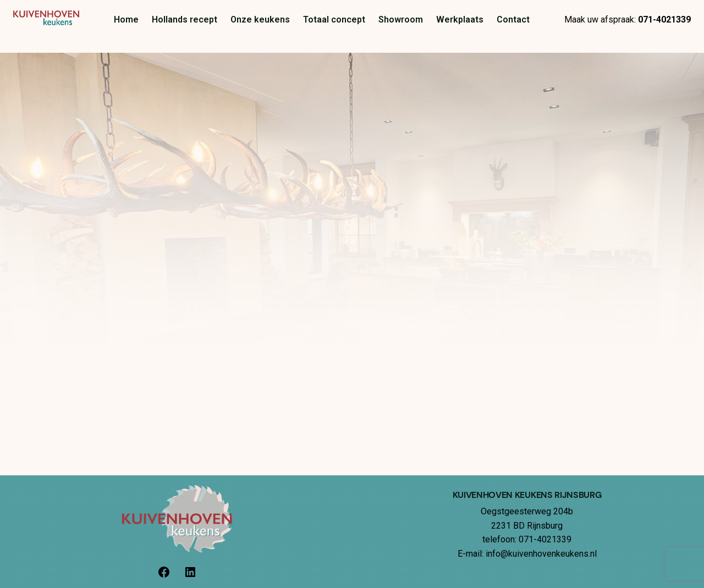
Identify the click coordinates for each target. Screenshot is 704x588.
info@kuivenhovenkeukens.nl (541, 554)
